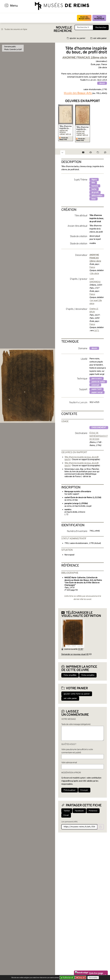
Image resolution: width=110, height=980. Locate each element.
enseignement (99, 428)
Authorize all (67, 978)
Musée (99, 18)
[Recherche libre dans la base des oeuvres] (84, 27)
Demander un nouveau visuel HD (75, 654)
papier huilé (97, 389)
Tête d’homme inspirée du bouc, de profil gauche (65, 127)
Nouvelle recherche (63, 29)
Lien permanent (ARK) (69, 822)
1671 (97, 331)
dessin (102, 83)
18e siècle (95, 274)
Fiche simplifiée (70, 675)
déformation (97, 196)
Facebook (79, 811)
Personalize (93, 978)
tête (93, 183)
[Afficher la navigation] (7, 6)
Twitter (67, 811)
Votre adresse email (69, 763)
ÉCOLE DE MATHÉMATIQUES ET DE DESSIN (99, 436)
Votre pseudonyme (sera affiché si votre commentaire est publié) (77, 751)
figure (94, 180)
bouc (94, 199)
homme (95, 186)
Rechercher (101, 28)
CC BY (81, 649)
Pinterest (93, 811)
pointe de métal (98, 382)
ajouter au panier (76, 38)
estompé (95, 385)
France (92, 267)
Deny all (81, 978)
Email (66, 815)
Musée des (84, 18)
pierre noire (97, 379)
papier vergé (97, 392)
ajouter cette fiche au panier (77, 694)
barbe (94, 189)
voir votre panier (98, 38)
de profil (95, 192)
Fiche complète (88, 675)
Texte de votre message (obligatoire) (76, 724)
